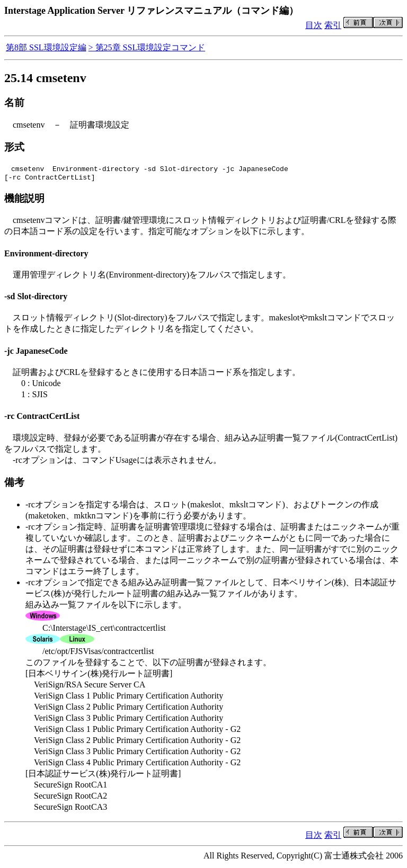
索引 (333, 25)
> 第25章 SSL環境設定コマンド (147, 47)
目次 (314, 25)
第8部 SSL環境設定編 (46, 47)
